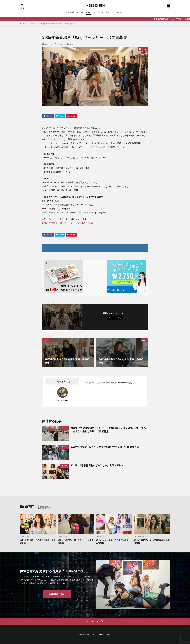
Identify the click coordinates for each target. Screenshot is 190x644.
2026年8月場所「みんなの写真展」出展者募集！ (38, 541)
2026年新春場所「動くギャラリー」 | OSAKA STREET (68, 223)
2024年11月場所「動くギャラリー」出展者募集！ (97, 465)
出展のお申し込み (57, 594)
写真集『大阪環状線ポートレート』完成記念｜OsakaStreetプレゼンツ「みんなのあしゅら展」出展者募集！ (109, 430)
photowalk (70, 12)
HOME (24, 24)
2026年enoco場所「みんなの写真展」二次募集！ (113, 541)
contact (119, 12)
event (89, 12)
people (80, 12)
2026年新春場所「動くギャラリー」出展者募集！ (57, 24)
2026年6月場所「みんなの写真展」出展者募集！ (152, 541)
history (110, 12)
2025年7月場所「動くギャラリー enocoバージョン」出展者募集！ (106, 447)
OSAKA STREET (95, 6)
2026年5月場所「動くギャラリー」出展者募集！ (76, 541)
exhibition (99, 12)
